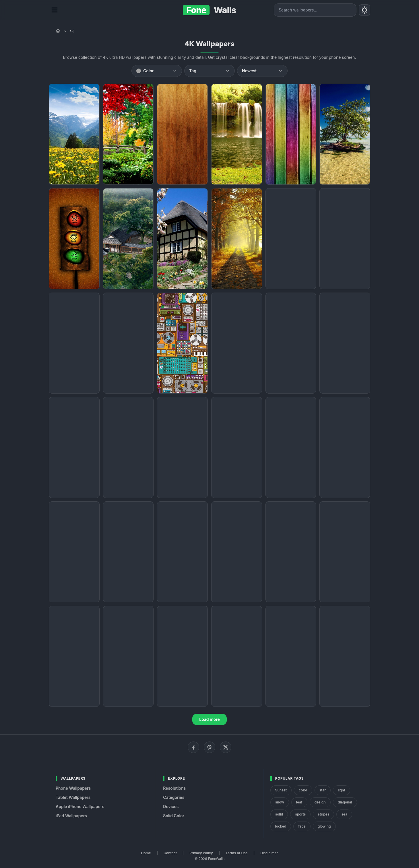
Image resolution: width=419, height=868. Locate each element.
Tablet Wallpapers (73, 797)
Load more (209, 719)
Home (146, 853)
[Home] (58, 31)
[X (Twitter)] (226, 747)
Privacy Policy (201, 853)
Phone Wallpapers (73, 788)
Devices (171, 806)
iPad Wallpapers (71, 816)
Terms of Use (237, 853)
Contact (170, 853)
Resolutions (174, 788)
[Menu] (55, 10)
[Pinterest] (209, 747)
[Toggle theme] (364, 10)
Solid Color (174, 816)
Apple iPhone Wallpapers (80, 806)
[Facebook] (193, 747)
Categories (174, 797)
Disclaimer (269, 853)
